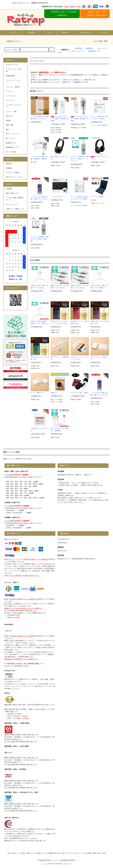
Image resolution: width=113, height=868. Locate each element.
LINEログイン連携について (15, 209)
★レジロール (102, 48)
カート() (101, 32)
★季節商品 (79, 48)
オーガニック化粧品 (13, 173)
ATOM (103, 853)
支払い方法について (14, 853)
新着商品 (9, 168)
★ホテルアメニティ (78, 51)
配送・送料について (13, 193)
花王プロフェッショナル (14, 177)
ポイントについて (12, 204)
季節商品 (9, 164)
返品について (41, 853)
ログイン (48, 32)
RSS (98, 853)
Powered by (56, 864)
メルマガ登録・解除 (100, 41)
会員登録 (30, 32)
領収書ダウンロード (13, 41)
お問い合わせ (83, 32)
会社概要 (9, 189)
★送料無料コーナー (95, 51)
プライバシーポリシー (74, 853)
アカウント (12, 32)
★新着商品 (89, 48)
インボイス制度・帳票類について (15, 199)
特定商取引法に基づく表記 (56, 853)
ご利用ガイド (65, 32)
